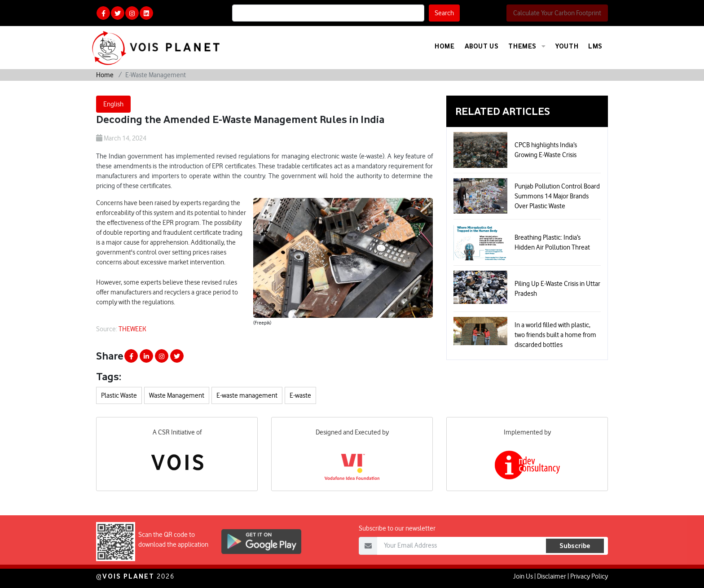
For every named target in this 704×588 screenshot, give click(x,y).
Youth (567, 46)
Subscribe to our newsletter (397, 546)
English (113, 104)
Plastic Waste (119, 395)
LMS (595, 46)
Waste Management (177, 395)
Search (444, 13)
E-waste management (247, 395)
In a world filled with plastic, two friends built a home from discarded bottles (555, 335)
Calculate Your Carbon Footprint (557, 13)
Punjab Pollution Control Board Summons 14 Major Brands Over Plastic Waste (557, 196)
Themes (527, 46)
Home (444, 46)
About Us (482, 46)
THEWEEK (132, 329)
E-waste (300, 395)
